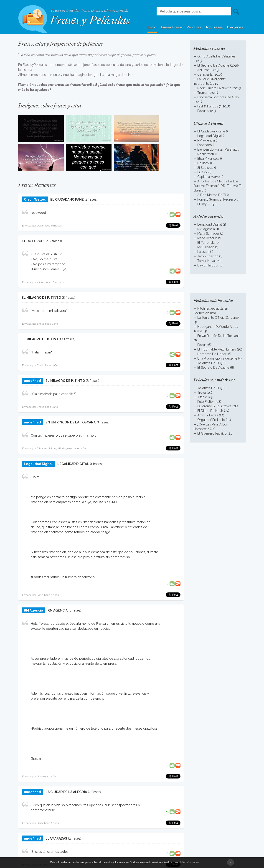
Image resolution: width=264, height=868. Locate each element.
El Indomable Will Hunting (217, 349)
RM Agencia (33, 610)
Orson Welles (35, 199)
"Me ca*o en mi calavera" (49, 311)
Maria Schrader (209, 234)
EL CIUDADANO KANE (67, 199)
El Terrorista (206, 243)
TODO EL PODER (35, 241)
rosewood (38, 213)
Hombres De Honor (212, 354)
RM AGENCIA (58, 610)
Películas (194, 27)
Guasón (203, 172)
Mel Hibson (206, 247)
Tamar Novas (207, 261)
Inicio (152, 27)
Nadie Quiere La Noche (214, 88)
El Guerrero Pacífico (212, 433)
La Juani (203, 252)
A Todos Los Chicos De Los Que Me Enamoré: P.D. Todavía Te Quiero (218, 186)
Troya (202, 393)
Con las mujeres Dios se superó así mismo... (63, 435)
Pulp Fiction (206, 402)
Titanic (202, 397)
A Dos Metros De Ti (212, 195)
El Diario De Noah (210, 411)
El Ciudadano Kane (211, 131)
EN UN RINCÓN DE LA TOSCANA (71, 422)
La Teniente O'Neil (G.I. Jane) (218, 318)
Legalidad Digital (38, 464)
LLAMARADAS (56, 838)
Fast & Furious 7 (209, 106)
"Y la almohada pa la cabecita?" (53, 394)
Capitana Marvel (209, 177)
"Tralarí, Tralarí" (41, 352)
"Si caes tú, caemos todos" (50, 852)
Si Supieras (205, 168)
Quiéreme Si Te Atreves (214, 406)
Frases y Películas (90, 20)
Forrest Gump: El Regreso (217, 199)
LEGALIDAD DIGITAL (73, 464)
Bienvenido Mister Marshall (217, 149)
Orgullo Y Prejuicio (211, 420)
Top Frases (214, 27)
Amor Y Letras (208, 415)
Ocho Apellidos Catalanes (216, 56)
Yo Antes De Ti (208, 363)
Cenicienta (205, 75)
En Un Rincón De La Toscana (218, 336)
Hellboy (203, 163)
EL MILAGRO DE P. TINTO (41, 298)
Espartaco (205, 145)
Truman (203, 93)
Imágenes (235, 27)
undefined (32, 381)
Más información (190, 862)
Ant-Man (203, 70)
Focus (202, 111)
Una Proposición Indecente (217, 358)
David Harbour (208, 265)
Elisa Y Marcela (208, 159)
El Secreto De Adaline (213, 65)
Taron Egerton (208, 256)
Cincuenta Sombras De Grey (218, 97)
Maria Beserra (207, 238)
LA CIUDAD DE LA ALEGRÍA (66, 792)
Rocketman (206, 154)
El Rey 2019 (206, 204)
